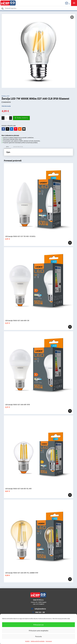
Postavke (38, 636)
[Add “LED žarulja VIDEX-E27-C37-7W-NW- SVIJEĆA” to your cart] (70, 243)
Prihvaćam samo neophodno (39, 631)
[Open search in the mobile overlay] (38, 8)
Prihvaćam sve (38, 625)
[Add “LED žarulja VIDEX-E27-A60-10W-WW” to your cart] (70, 411)
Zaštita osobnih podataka (38, 641)
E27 (8, 96)
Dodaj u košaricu (22, 118)
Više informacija (6, 106)
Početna (4, 96)
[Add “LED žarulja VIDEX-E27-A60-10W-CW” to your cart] (70, 327)
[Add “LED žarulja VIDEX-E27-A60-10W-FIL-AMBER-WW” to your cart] (70, 579)
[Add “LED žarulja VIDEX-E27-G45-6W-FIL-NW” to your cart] (70, 495)
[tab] (7, 147)
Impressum (49, 641)
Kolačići (27, 641)
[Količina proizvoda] (7, 118)
